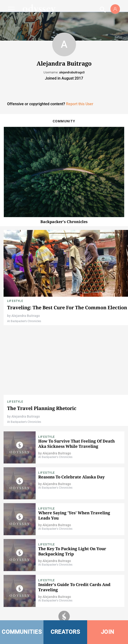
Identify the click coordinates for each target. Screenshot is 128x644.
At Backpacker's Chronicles (24, 321)
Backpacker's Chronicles (64, 222)
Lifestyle (15, 301)
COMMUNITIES (22, 632)
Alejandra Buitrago (26, 316)
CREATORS (65, 632)
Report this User (80, 104)
